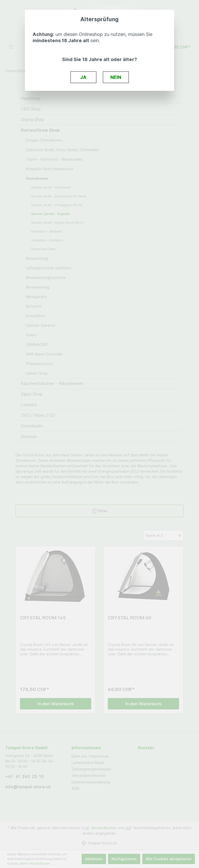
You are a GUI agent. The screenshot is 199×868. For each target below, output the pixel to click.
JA (83, 77)
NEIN (116, 77)
